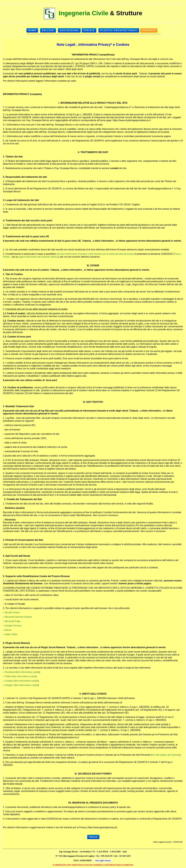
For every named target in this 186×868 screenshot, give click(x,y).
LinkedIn (9, 681)
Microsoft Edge (13, 621)
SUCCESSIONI (69, 30)
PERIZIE (89, 30)
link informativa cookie (28, 672)
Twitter (8, 676)
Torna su (93, 837)
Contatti (149, 30)
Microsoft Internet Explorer (18, 617)
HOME (32, 30)
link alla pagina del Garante (166, 755)
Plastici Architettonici (119, 30)
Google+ (9, 685)
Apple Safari (11, 634)
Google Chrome (13, 626)
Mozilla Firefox (12, 613)
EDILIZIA (48, 30)
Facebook (10, 672)
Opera (8, 630)
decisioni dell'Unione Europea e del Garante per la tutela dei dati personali (95, 254)
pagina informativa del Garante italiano (38, 257)
